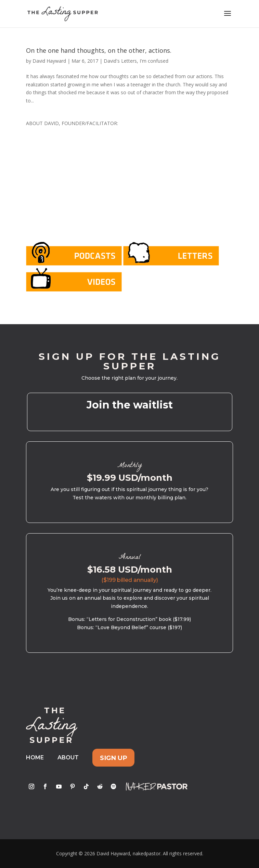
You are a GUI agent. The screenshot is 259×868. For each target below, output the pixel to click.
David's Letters (120, 61)
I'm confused (154, 61)
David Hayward (49, 61)
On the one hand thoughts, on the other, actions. (99, 50)
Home (35, 757)
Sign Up (114, 757)
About (68, 757)
